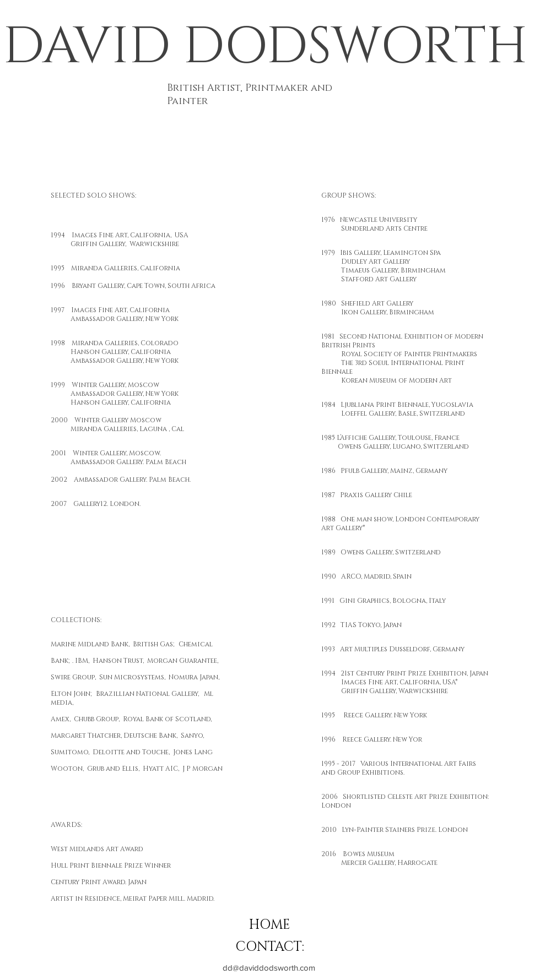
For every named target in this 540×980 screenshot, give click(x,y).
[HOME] (269, 925)
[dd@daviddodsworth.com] (269, 967)
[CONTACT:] (270, 948)
